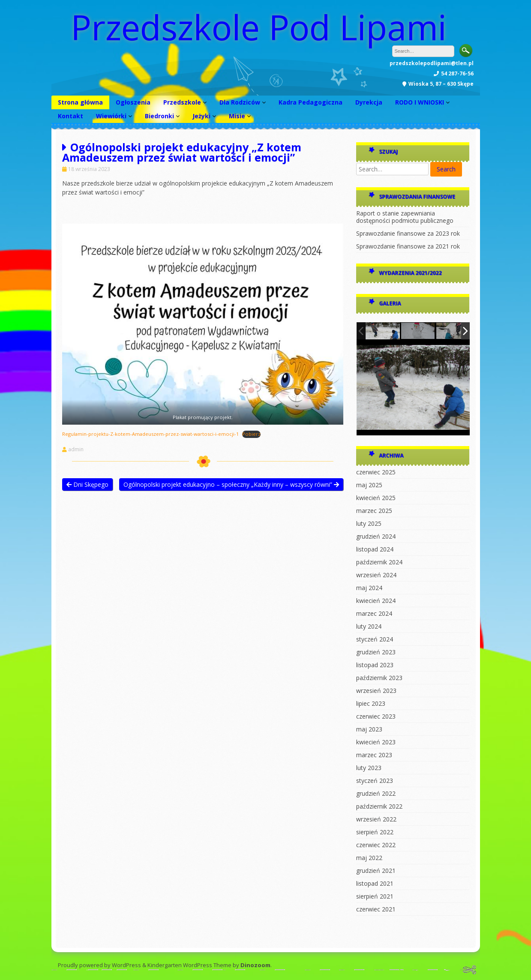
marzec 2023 (374, 755)
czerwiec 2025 (376, 472)
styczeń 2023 (375, 781)
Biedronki (159, 116)
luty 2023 (369, 768)
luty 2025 (369, 523)
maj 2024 (369, 588)
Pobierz (251, 434)
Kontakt (70, 116)
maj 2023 (369, 729)
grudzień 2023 (376, 652)
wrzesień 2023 (376, 691)
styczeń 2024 (375, 639)
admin (76, 450)
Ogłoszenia (133, 102)
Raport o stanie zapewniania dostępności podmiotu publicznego (405, 217)
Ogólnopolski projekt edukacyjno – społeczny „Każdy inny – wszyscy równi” (231, 484)
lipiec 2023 (371, 703)
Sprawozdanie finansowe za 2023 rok (408, 233)
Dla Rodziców (240, 102)
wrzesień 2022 (376, 819)
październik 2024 (379, 562)
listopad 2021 (375, 883)
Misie (237, 116)
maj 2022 (369, 858)
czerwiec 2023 (376, 716)
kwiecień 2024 (376, 601)
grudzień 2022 (376, 793)
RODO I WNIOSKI (420, 102)
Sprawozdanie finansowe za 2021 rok (408, 246)
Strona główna (80, 102)
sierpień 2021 (375, 896)
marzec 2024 (374, 613)
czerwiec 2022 (376, 845)
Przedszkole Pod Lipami (259, 27)
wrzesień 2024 (376, 575)
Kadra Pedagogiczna (310, 102)
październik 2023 (379, 678)
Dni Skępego (87, 484)
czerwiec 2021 (376, 909)
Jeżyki (201, 116)
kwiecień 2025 (376, 498)
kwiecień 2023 (376, 742)
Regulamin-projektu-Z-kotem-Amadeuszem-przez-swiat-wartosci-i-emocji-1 (150, 434)
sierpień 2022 (375, 832)
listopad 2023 (375, 665)
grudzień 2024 (376, 536)
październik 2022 (379, 806)
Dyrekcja (369, 102)
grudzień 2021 (376, 871)
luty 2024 (369, 626)
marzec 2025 (374, 511)
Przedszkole (182, 102)
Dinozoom (255, 965)
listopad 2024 (375, 549)
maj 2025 (369, 485)
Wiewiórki (111, 116)
